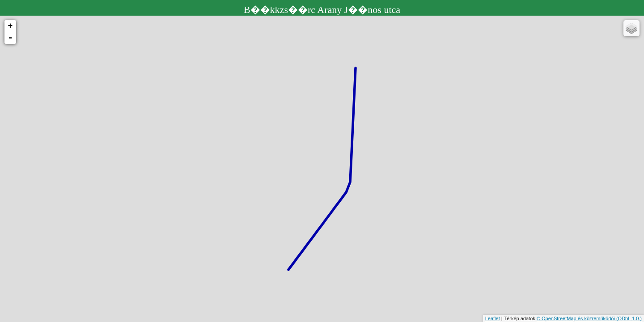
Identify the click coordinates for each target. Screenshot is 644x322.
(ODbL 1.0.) (629, 318)
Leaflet (493, 318)
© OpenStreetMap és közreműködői (576, 318)
